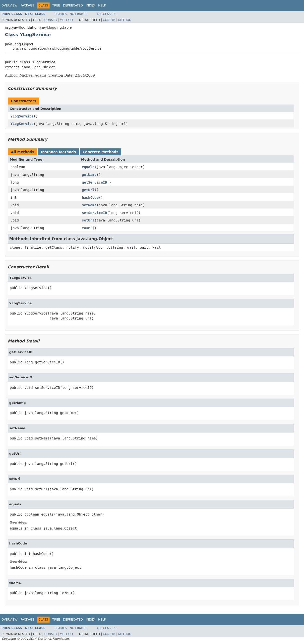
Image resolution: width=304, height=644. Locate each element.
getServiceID (94, 182)
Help (102, 5)
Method (66, 20)
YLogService (22, 116)
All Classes (106, 14)
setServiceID (94, 213)
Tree (56, 5)
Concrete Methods (101, 152)
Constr (51, 20)
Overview (9, 5)
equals (88, 167)
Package (27, 5)
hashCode (90, 198)
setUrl (88, 220)
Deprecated (73, 5)
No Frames (79, 14)
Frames (61, 14)
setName (89, 205)
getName (89, 175)
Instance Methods (58, 152)
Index (91, 5)
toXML (87, 228)
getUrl (88, 190)
